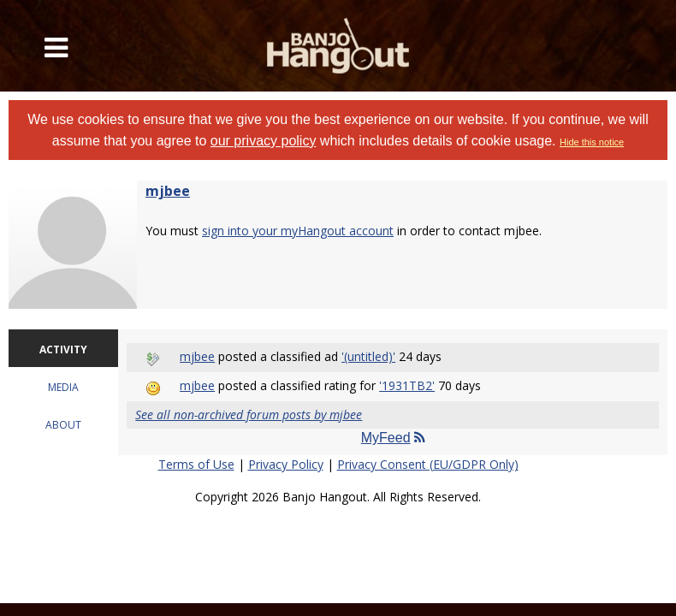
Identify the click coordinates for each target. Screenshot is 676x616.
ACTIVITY (63, 349)
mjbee (168, 191)
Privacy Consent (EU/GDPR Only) (428, 464)
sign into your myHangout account (298, 231)
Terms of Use (196, 464)
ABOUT (63, 425)
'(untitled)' (368, 356)
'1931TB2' (407, 385)
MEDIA (63, 387)
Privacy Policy (286, 464)
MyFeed (393, 438)
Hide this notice (592, 142)
